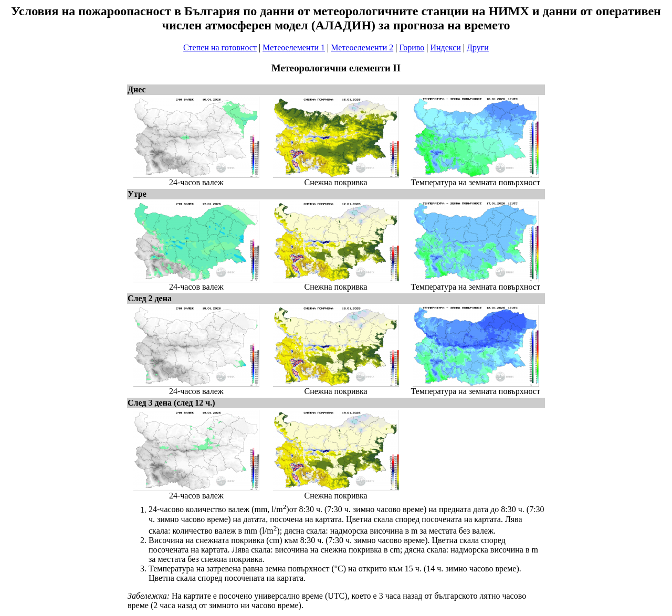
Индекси (445, 47)
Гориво (412, 47)
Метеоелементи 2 (362, 47)
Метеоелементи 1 (294, 47)
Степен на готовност (220, 47)
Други (478, 47)
